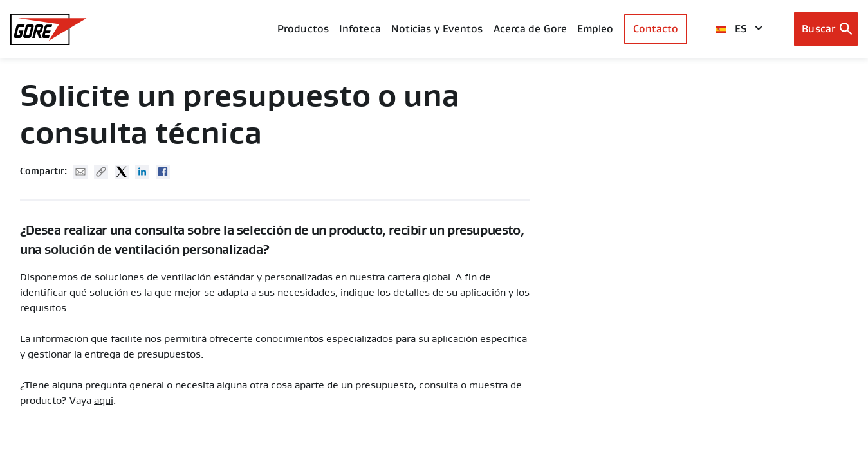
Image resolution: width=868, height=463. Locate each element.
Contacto (656, 29)
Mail (80, 172)
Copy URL (101, 172)
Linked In (142, 172)
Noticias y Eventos (437, 29)
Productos (303, 29)
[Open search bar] (826, 29)
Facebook (163, 172)
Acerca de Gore (530, 29)
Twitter (122, 172)
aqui (104, 401)
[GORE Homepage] (49, 29)
